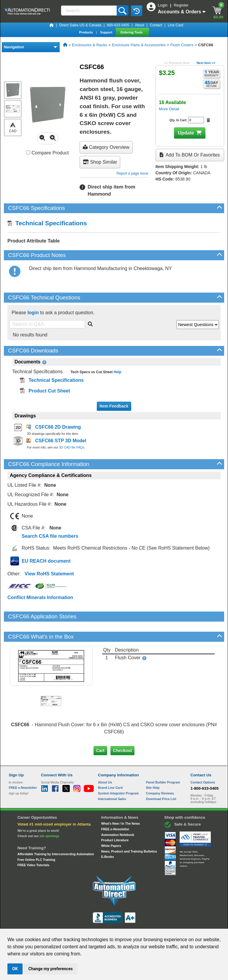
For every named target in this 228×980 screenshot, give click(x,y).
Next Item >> (206, 63)
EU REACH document (46, 561)
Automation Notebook (118, 814)
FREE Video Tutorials (33, 845)
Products (86, 32)
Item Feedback (114, 406)
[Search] (89, 11)
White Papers (111, 826)
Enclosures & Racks (90, 45)
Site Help (153, 767)
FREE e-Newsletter (115, 809)
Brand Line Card (110, 767)
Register (181, 5)
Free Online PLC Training (36, 839)
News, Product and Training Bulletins (129, 831)
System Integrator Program (118, 773)
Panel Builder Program (163, 762)
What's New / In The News (121, 803)
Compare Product (48, 153)
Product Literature (115, 820)
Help (117, 372)
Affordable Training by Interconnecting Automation (56, 834)
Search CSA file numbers (50, 536)
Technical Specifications (47, 223)
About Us (105, 762)
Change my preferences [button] (51, 969)
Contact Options (203, 762)
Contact (156, 25)
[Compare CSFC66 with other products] (28, 153)
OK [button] (15, 969)
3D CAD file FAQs (71, 447)
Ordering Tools (132, 32)
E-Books (108, 837)
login (33, 313)
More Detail (169, 109)
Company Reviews (160, 773)
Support (107, 32)
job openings (49, 816)
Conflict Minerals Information (40, 597)
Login (163, 5)
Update (186, 133)
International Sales (112, 779)
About (139, 25)
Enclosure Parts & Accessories (139, 45)
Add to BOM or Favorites (190, 155)
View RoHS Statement (49, 574)
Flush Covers (182, 45)
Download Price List (161, 779)
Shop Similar (100, 162)
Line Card (175, 25)
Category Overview (106, 147)
